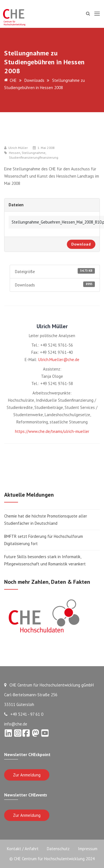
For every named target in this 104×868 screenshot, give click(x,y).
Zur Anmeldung (27, 775)
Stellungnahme (34, 153)
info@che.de (16, 724)
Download (81, 244)
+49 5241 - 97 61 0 (24, 714)
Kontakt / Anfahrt (23, 849)
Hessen (15, 153)
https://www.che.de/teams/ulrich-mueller (52, 431)
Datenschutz (58, 849)
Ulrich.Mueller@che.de (59, 360)
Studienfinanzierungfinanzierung (34, 158)
